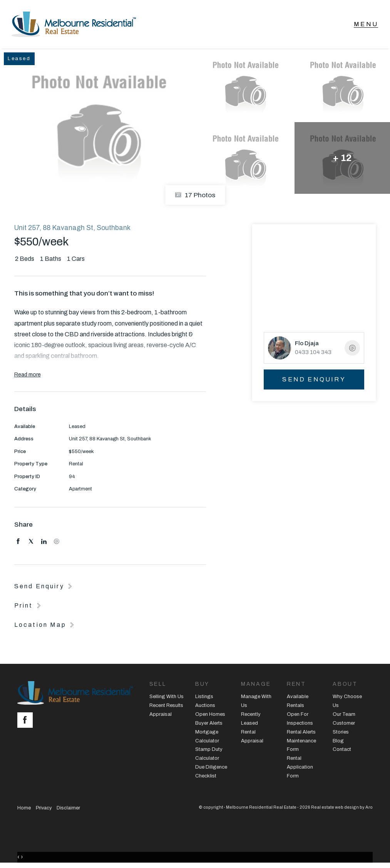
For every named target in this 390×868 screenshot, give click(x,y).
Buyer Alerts (209, 723)
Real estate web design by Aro (342, 807)
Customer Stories (344, 728)
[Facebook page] (27, 721)
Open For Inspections (300, 719)
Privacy (44, 808)
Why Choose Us (347, 701)
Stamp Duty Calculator (209, 754)
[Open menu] (366, 24)
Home (24, 808)
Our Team (344, 714)
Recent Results (166, 705)
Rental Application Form (300, 767)
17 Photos (195, 195)
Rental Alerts (301, 732)
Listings (204, 697)
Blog (338, 741)
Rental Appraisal (252, 736)
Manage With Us (256, 701)
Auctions (205, 705)
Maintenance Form (301, 745)
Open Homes (210, 714)
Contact (342, 749)
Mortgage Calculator (207, 736)
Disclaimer (68, 808)
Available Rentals (298, 701)
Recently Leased (251, 719)
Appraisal (161, 714)
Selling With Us (167, 697)
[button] (28, 605)
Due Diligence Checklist (211, 771)
